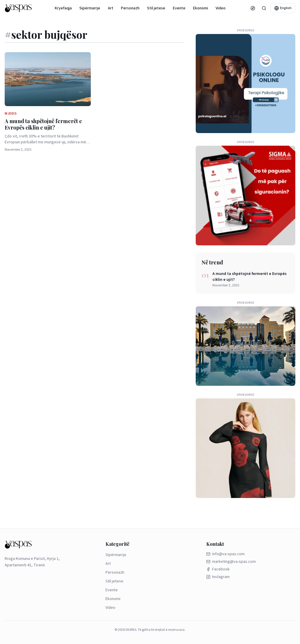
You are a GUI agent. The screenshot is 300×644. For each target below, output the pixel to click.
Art (111, 8)
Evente (179, 8)
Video (221, 8)
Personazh (130, 8)
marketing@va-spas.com (231, 562)
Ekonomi (201, 8)
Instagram (218, 577)
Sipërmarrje (90, 8)
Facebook (218, 569)
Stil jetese (156, 8)
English (283, 8)
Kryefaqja (63, 8)
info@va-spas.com (225, 554)
